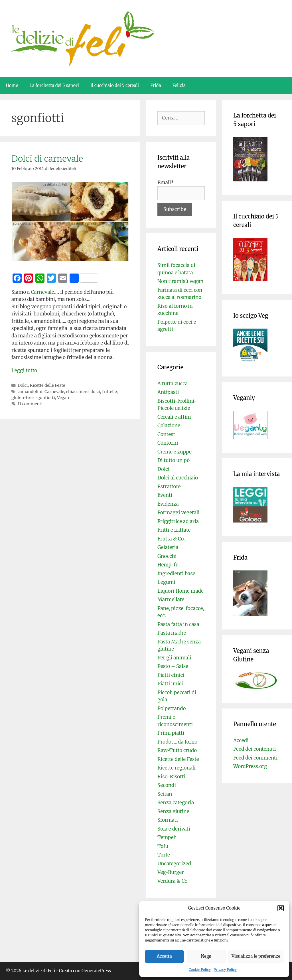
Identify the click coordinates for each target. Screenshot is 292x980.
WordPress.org (250, 766)
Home (12, 85)
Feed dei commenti (255, 758)
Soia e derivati (174, 829)
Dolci (23, 385)
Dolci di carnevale (47, 159)
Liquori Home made (181, 591)
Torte (164, 855)
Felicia (179, 85)
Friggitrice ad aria (178, 521)
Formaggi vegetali (179, 513)
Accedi (241, 740)
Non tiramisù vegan (181, 281)
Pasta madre (172, 633)
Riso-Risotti (171, 777)
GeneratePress (96, 971)
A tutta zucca (173, 384)
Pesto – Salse (173, 666)
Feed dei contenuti (255, 749)
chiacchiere (77, 392)
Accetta (164, 956)
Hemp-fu (168, 565)
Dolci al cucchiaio (178, 478)
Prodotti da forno (177, 742)
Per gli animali (174, 658)
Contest (166, 434)
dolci (95, 392)
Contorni (168, 443)
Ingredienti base (176, 574)
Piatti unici (170, 684)
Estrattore (169, 487)
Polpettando (172, 708)
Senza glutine (173, 811)
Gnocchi (167, 556)
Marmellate (171, 600)
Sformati (168, 820)
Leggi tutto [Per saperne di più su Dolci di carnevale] (24, 370)
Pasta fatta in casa (178, 624)
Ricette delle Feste (48, 385)
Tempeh (167, 837)
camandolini (30, 392)
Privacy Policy (225, 970)
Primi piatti (171, 733)
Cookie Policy (200, 970)
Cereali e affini (174, 417)
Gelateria (168, 547)
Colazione (169, 426)
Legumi (166, 582)
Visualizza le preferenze (256, 956)
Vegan (63, 398)
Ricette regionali (177, 768)
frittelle (109, 392)
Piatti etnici (171, 675)
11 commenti (30, 404)
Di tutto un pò (174, 460)
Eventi (165, 495)
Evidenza (168, 504)
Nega (206, 956)
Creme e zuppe (175, 452)
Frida (156, 85)
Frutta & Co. (171, 539)
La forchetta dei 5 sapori (54, 85)
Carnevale (54, 392)
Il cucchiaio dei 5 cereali (115, 85)
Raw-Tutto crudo (177, 750)
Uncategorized (174, 864)
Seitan (165, 794)
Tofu (163, 846)
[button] (281, 908)
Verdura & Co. (173, 881)
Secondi (167, 785)
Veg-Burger (171, 872)
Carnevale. (43, 292)
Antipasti (168, 392)
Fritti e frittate (174, 530)
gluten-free (23, 398)
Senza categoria (176, 803)
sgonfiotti (45, 398)
